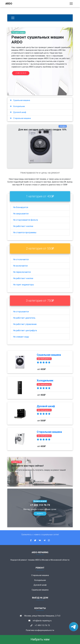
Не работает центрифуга (25, 330)
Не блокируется (21, 207)
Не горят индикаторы (24, 285)
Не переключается (22, 272)
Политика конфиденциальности (40, 630)
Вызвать (40, 514)
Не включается (20, 266)
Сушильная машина (20, 100)
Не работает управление (25, 324)
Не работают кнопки (23, 226)
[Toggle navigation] (71, 4)
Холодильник (17, 106)
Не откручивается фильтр (26, 220)
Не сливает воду (21, 337)
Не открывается (21, 312)
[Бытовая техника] (13, 18)
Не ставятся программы (25, 232)
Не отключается (21, 259)
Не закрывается (21, 214)
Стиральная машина (20, 118)
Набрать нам (40, 639)
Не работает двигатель (24, 318)
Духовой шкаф (18, 112)
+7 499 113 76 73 (21, 73)
